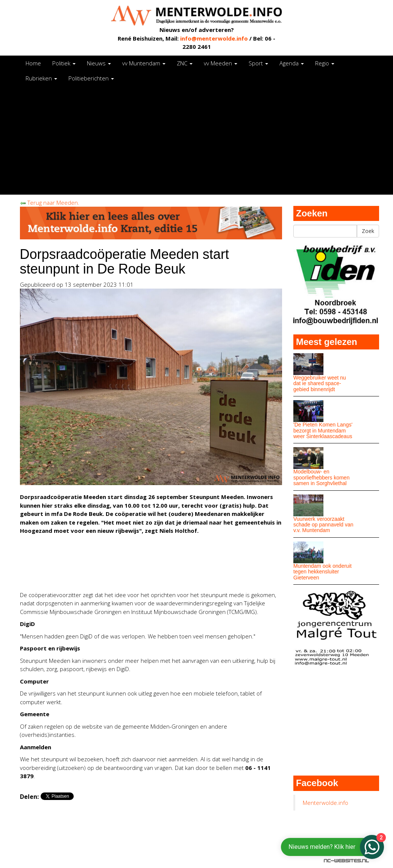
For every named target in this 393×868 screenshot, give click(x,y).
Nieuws (99, 63)
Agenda (292, 63)
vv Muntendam (144, 63)
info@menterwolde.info (214, 38)
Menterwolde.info (325, 803)
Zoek (368, 231)
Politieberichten (91, 78)
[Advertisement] (197, 142)
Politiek (64, 63)
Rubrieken (41, 78)
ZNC (185, 63)
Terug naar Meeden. (50, 203)
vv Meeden (221, 63)
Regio (325, 63)
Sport (258, 63)
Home (33, 63)
